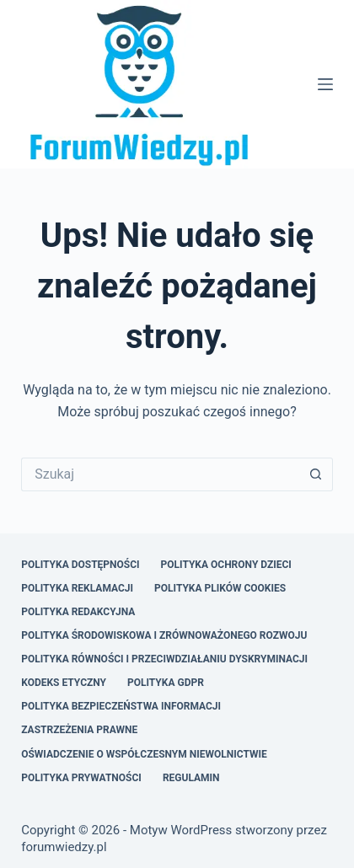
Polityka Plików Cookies (220, 588)
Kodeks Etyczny (64, 683)
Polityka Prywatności (81, 778)
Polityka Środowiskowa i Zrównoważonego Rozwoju (164, 635)
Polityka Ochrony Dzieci (226, 565)
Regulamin (191, 778)
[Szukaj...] (160, 474)
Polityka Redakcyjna (78, 612)
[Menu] (325, 84)
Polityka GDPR (166, 683)
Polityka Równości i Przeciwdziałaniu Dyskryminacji (164, 659)
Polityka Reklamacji (77, 588)
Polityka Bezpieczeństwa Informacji (121, 706)
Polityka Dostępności (80, 565)
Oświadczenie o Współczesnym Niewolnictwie (144, 754)
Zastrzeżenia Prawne (79, 730)
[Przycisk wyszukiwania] (316, 474)
